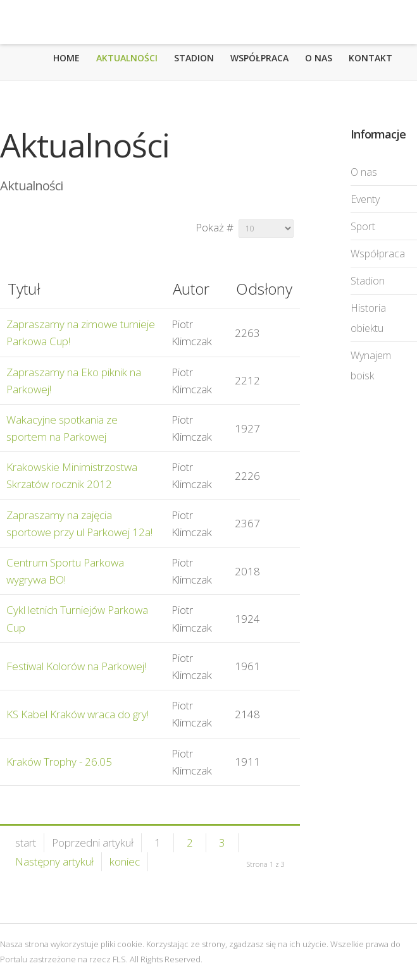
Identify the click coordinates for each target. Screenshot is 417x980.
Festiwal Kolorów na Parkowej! (76, 666)
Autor (191, 289)
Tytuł (24, 289)
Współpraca (259, 58)
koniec (125, 861)
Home (66, 58)
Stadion (194, 58)
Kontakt (370, 58)
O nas (319, 58)
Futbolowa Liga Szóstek (63, 22)
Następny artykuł (54, 861)
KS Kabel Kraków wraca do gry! (78, 714)
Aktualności (127, 58)
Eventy (365, 199)
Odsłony (264, 289)
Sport (363, 226)
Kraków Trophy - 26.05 (59, 762)
